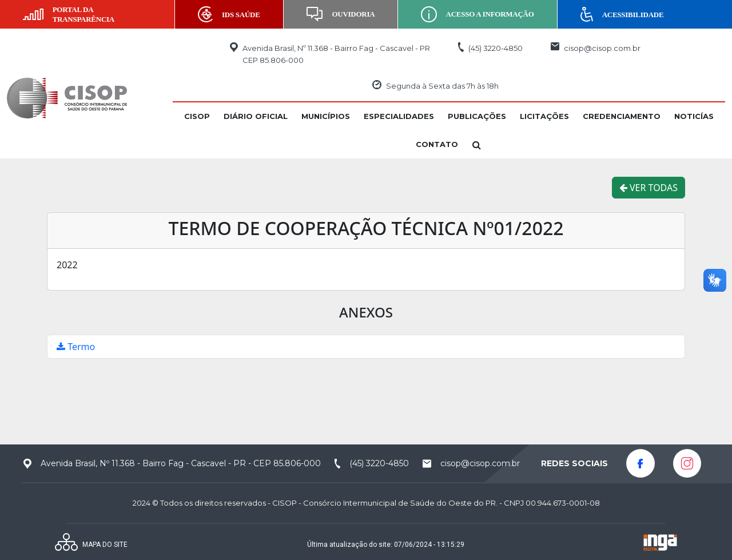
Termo (76, 347)
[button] (197, 116)
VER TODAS (649, 188)
